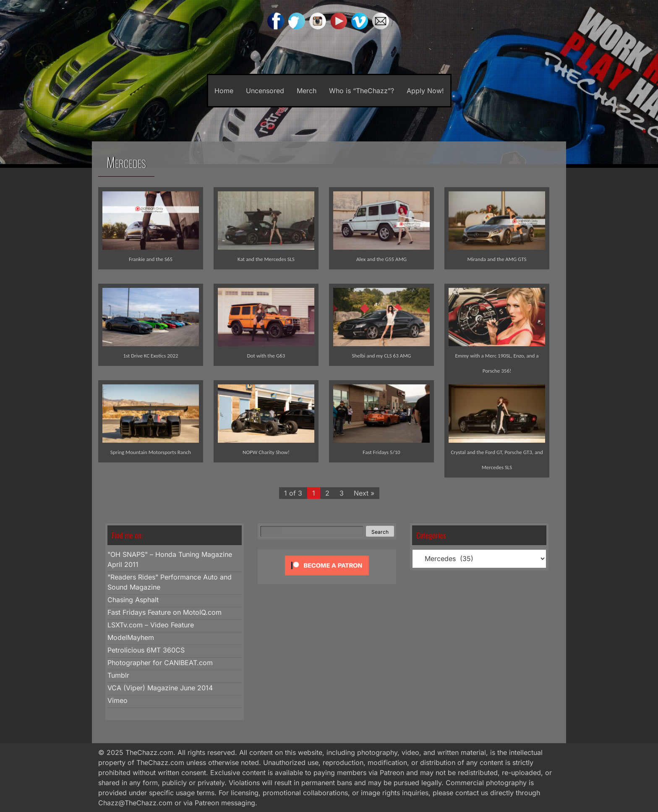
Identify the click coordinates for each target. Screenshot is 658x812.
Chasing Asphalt (133, 600)
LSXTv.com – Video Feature (151, 625)
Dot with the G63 (266, 356)
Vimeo (117, 700)
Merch (307, 91)
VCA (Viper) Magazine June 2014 (160, 688)
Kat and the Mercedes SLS (266, 259)
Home (224, 91)
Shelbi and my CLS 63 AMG (381, 356)
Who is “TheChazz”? (362, 91)
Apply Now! (425, 91)
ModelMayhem (131, 637)
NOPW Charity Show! (266, 452)
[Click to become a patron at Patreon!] (327, 577)
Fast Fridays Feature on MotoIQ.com (164, 612)
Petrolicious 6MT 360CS (146, 650)
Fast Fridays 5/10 (381, 452)
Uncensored (265, 91)
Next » (364, 493)
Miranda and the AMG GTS (497, 259)
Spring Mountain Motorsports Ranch (151, 452)
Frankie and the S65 (151, 259)
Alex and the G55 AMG (381, 259)
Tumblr (118, 675)
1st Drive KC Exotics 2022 (150, 356)
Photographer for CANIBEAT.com (160, 663)
